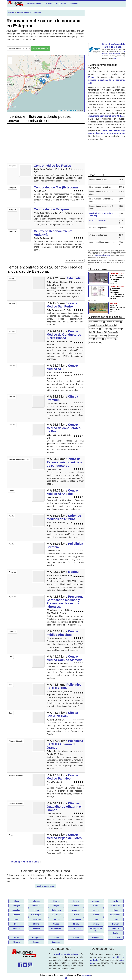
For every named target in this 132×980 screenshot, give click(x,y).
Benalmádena (95, 329)
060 (115, 59)
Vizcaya (16, 942)
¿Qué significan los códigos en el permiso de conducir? (117, 278)
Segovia (116, 928)
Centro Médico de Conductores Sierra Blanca (64, 335)
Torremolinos (112, 339)
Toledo (76, 938)
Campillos (108, 329)
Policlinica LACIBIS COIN (64, 686)
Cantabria (116, 906)
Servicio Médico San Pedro (62, 305)
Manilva (103, 336)
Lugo (16, 924)
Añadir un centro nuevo (75, 261)
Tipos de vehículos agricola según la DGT (118, 307)
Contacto (75, 4)
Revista (49, 4)
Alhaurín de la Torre (97, 322)
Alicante (56, 901)
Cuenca (96, 910)
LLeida (116, 919)
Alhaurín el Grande (115, 322)
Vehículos (113, 303)
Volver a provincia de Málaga (24, 862)
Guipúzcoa (56, 915)
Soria (16, 938)
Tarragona (36, 938)
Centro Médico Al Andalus (62, 492)
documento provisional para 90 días (106, 116)
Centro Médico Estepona (52, 209)
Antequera (102, 325)
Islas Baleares (115, 915)
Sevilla (116, 933)
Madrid (36, 924)
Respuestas (61, 4)
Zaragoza (56, 942)
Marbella (113, 336)
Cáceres (76, 906)
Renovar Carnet (35, 4)
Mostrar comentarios (46, 886)
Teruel (56, 938)
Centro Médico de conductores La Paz (64, 428)
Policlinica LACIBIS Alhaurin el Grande (65, 744)
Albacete (36, 901)
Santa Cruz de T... (96, 930)
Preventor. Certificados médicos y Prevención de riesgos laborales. (65, 602)
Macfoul (74, 572)
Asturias (96, 901)
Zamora (36, 942)
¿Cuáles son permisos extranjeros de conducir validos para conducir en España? (117, 294)
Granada (16, 915)
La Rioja (56, 919)
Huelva (76, 915)
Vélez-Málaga (95, 342)
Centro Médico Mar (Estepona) (56, 187)
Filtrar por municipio (40, 49)
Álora (92, 325)
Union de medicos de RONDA (64, 517)
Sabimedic (74, 278)
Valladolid (115, 938)
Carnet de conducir (117, 273)
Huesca (96, 915)
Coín (92, 332)
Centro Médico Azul (62, 367)
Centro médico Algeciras (62, 633)
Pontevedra (56, 928)
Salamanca (76, 928)
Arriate (112, 325)
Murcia (96, 924)
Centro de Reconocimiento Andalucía (53, 233)
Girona (116, 910)
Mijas (92, 339)
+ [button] (10, 58)
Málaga (93, 336)
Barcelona (36, 906)
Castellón (16, 910)
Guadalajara (36, 915)
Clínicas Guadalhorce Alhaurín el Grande (64, 807)
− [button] (10, 62)
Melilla (76, 924)
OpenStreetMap (71, 111)
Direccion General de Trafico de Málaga (114, 46)
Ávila (115, 901)
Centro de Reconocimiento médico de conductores (64, 462)
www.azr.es (87, 975)
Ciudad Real (56, 910)
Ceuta (36, 910)
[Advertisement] (46, 143)
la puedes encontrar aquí (102, 256)
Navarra (116, 924)
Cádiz (96, 906)
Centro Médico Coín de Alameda (64, 658)
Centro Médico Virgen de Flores (64, 836)
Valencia (96, 938)
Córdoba (76, 910)
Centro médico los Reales (52, 166)
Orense (16, 928)
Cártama (118, 329)
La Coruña (36, 919)
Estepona (101, 332)
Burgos (56, 906)
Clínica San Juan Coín (62, 714)
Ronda (101, 339)
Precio (91, 77)
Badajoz (16, 906)
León (96, 919)
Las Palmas (76, 919)
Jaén (16, 919)
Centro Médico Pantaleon (62, 777)
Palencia (36, 928)
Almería (76, 901)
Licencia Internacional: (99, 220)
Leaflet (61, 111)
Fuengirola (113, 332)
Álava (16, 901)
